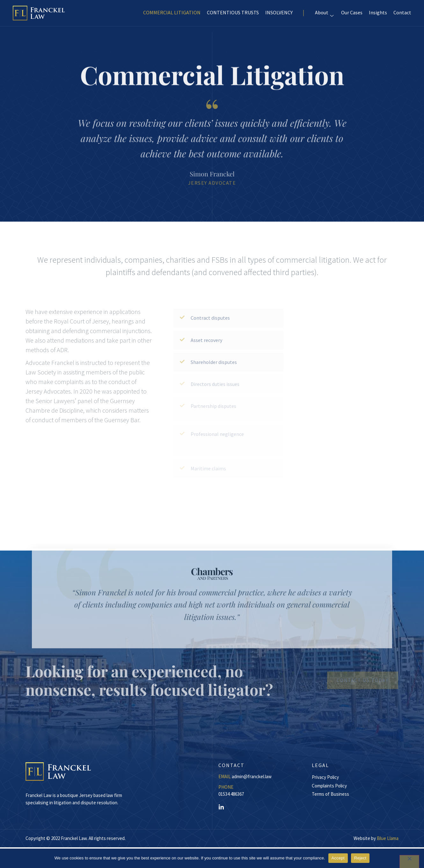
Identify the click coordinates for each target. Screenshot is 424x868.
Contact (402, 15)
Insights (378, 15)
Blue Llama (388, 838)
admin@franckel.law (252, 776)
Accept (338, 858)
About (322, 15)
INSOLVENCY (279, 15)
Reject (360, 858)
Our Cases (352, 15)
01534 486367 (231, 794)
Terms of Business (330, 794)
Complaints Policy (329, 786)
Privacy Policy (325, 777)
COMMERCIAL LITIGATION (172, 15)
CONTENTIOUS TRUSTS (233, 15)
